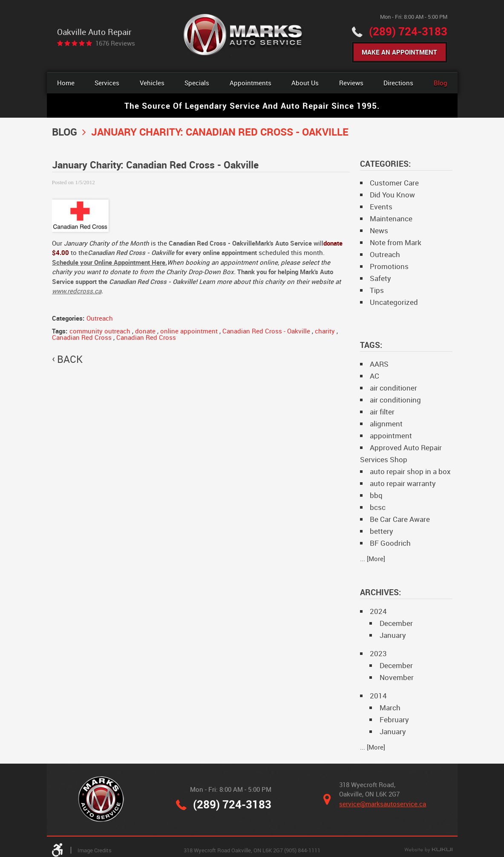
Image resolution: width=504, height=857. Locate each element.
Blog (441, 83)
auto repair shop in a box (410, 471)
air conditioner (393, 388)
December (396, 623)
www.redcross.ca (77, 291)
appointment (391, 436)
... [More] (373, 559)
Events (381, 207)
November (397, 677)
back (70, 359)
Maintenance (391, 219)
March (390, 708)
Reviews (351, 83)
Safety (380, 278)
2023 (378, 653)
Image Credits (95, 850)
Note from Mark (396, 242)
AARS (379, 364)
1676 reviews (115, 43)
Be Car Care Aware (400, 519)
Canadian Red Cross (82, 337)
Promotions (389, 266)
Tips (377, 290)
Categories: (385, 164)
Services (107, 83)
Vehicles (152, 83)
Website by (428, 850)
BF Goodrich (390, 543)
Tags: (371, 345)
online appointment (189, 331)
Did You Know (392, 195)
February (394, 719)
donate (145, 331)
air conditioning (395, 400)
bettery (382, 531)
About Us (305, 83)
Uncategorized (394, 302)
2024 (378, 611)
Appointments (251, 83)
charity (325, 331)
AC (374, 376)
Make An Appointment (399, 52)
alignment (386, 424)
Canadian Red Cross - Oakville (266, 331)
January (393, 635)
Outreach (100, 318)
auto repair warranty (403, 483)
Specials (197, 83)
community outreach (100, 331)
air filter (382, 412)
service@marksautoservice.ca (383, 804)
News (379, 230)
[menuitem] (66, 83)
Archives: (380, 592)
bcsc (378, 507)
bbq (376, 495)
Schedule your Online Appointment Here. (109, 262)
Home (66, 83)
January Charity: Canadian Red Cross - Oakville (220, 132)
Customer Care (394, 183)
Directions (398, 83)
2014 (378, 696)
